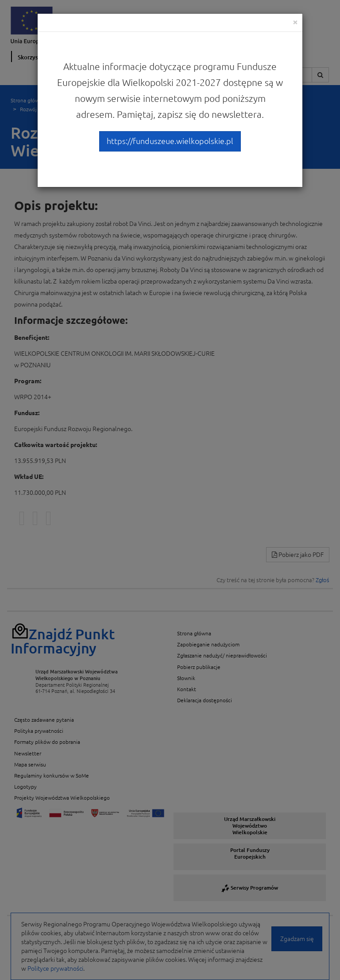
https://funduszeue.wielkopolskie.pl (170, 141)
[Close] (295, 22)
